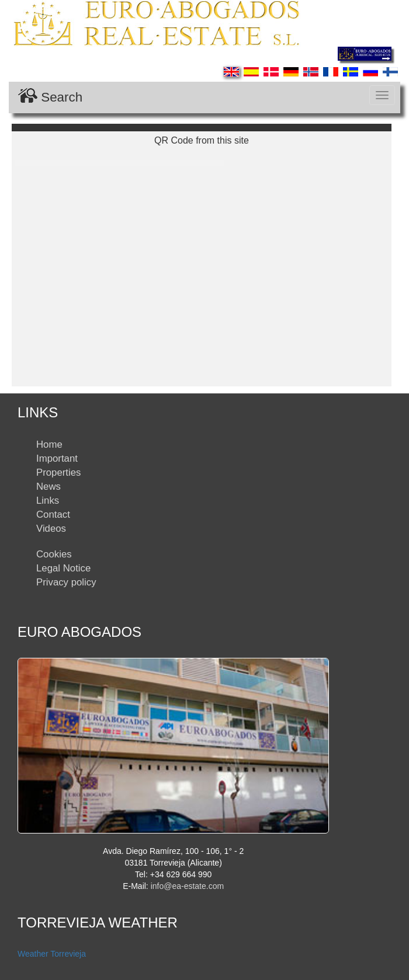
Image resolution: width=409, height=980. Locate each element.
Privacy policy (66, 582)
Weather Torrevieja (52, 954)
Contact (53, 515)
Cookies (54, 554)
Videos (51, 529)
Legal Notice (63, 568)
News (48, 486)
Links (48, 501)
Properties (58, 472)
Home (49, 444)
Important (57, 458)
